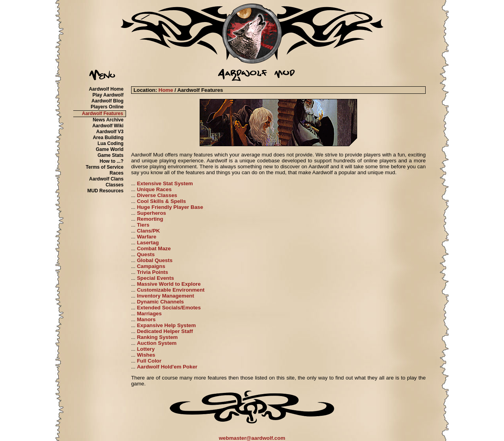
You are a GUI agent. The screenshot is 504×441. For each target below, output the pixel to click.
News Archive (108, 120)
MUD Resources (106, 191)
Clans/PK (149, 231)
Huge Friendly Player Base (170, 207)
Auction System (157, 343)
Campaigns (151, 266)
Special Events (156, 278)
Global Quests (155, 260)
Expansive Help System (167, 325)
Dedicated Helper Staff (165, 331)
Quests (146, 254)
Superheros (152, 213)
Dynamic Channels (160, 302)
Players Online (107, 107)
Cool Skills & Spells (161, 201)
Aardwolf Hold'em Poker (167, 367)
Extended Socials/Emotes (169, 308)
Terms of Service (105, 167)
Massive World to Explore (169, 284)
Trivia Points (153, 272)
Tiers (143, 225)
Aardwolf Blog (107, 101)
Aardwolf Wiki (108, 126)
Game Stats (111, 155)
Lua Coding (111, 143)
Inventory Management (166, 296)
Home (166, 90)
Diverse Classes (157, 195)
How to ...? (112, 161)
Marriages (149, 314)
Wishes (146, 355)
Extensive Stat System (165, 183)
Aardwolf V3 (110, 132)
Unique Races (154, 189)
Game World (109, 149)
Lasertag (148, 243)
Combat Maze (154, 248)
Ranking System (157, 337)
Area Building (108, 138)
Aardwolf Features (103, 114)
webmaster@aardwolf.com (252, 438)
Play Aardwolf (108, 95)
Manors (146, 319)
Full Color (149, 361)
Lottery (146, 349)
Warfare (147, 237)
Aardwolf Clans (106, 179)
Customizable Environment (171, 290)
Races (116, 173)
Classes (114, 185)
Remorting (150, 219)
